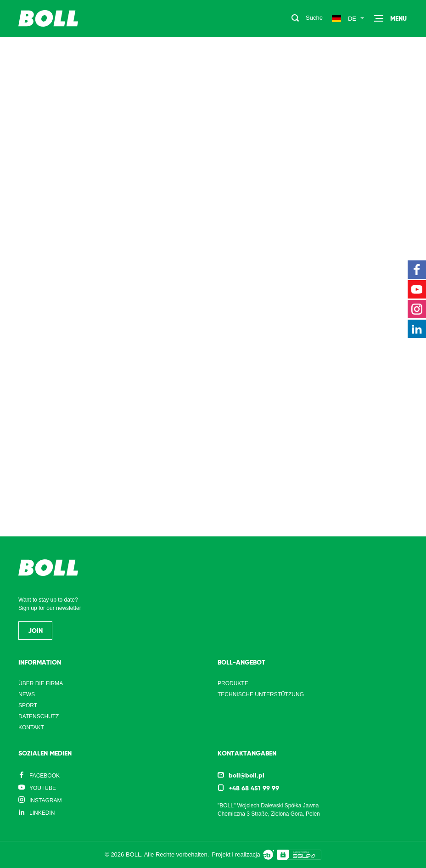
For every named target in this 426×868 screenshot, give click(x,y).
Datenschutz (39, 716)
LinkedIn (42, 813)
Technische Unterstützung (261, 694)
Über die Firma (41, 683)
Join (35, 631)
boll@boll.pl (247, 775)
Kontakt (31, 727)
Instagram (45, 800)
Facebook (45, 776)
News (27, 694)
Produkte (233, 683)
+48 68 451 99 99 (254, 788)
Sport (28, 705)
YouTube (43, 788)
